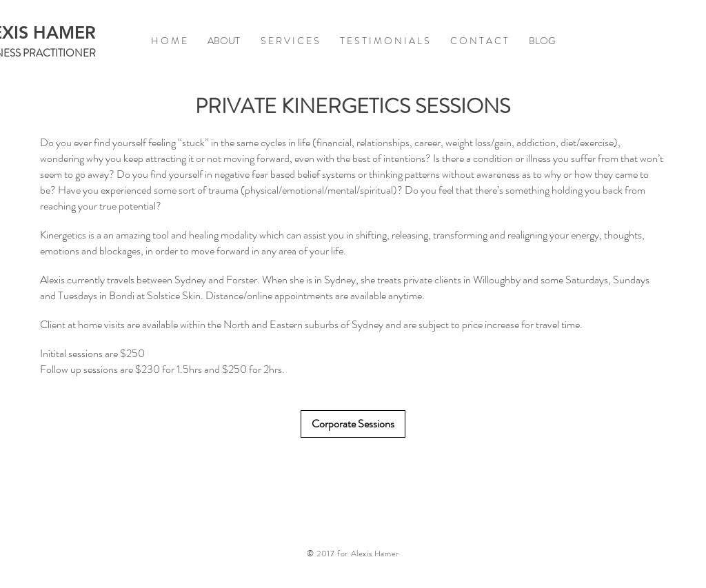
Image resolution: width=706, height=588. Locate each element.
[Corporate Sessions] (353, 424)
